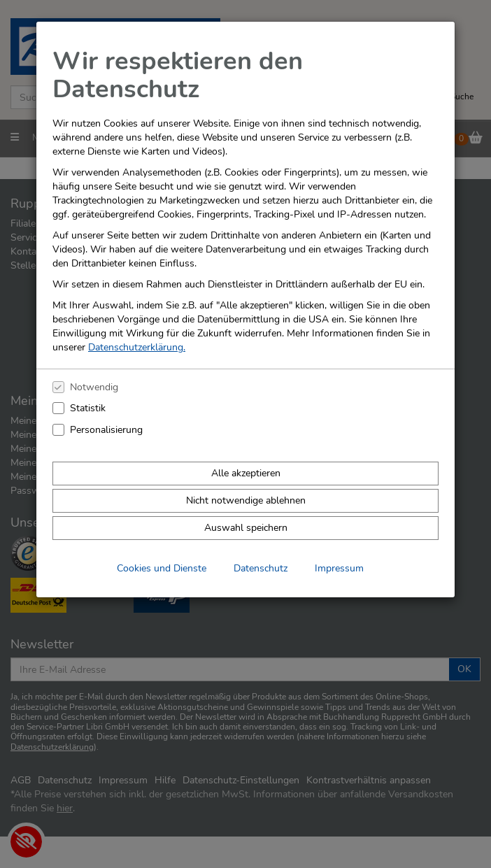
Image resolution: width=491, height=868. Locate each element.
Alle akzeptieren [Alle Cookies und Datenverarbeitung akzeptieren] (246, 473)
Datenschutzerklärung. (137, 347)
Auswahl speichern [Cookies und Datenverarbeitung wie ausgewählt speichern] (246, 528)
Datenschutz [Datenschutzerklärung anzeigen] (261, 568)
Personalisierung (106, 430)
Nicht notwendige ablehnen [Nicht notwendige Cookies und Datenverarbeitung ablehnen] (246, 500)
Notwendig (94, 387)
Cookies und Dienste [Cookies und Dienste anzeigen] (162, 568)
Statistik (88, 408)
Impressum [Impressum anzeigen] (339, 568)
